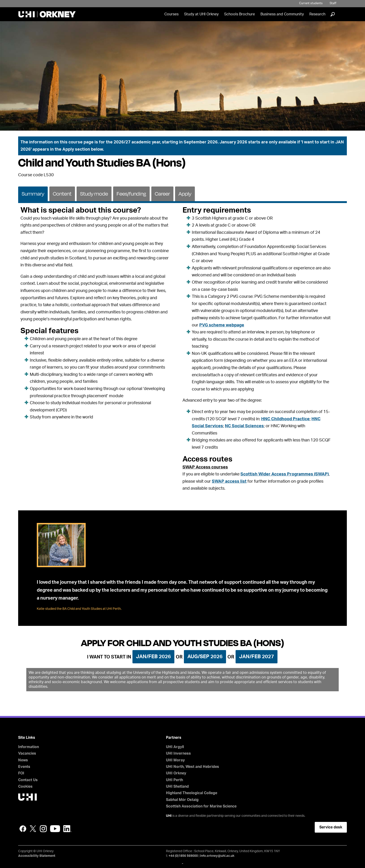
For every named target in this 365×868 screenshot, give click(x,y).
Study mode (94, 194)
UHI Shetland (177, 787)
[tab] (33, 193)
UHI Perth (174, 780)
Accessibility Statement (37, 856)
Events (24, 767)
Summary (33, 194)
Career (162, 194)
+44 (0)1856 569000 (183, 856)
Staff (333, 3)
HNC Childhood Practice (285, 419)
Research (317, 14)
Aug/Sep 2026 (205, 657)
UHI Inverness (178, 753)
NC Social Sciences (244, 426)
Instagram (43, 829)
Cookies (25, 787)
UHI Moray (175, 760)
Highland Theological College (192, 793)
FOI (21, 773)
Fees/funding (131, 194)
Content (62, 194)
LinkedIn (67, 829)
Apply (185, 194)
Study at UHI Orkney (201, 14)
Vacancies (27, 753)
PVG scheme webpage (222, 325)
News (23, 760)
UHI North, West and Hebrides (193, 767)
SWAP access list (229, 481)
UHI (169, 816)
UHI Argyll (175, 747)
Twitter (33, 829)
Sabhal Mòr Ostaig (182, 800)
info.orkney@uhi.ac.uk (217, 856)
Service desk (331, 827)
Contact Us (28, 780)
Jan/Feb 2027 (257, 657)
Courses (171, 14)
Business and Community (282, 14)
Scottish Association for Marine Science (201, 806)
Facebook (23, 829)
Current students (311, 3)
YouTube (55, 829)
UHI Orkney (176, 773)
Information (29, 747)
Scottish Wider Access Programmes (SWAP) (285, 474)
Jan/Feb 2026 (153, 657)
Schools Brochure (240, 14)
